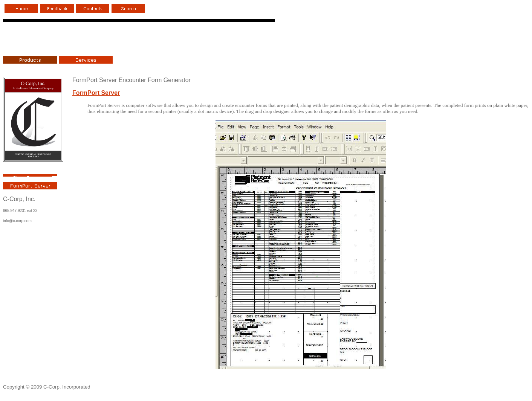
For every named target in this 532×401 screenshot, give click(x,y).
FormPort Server (96, 93)
